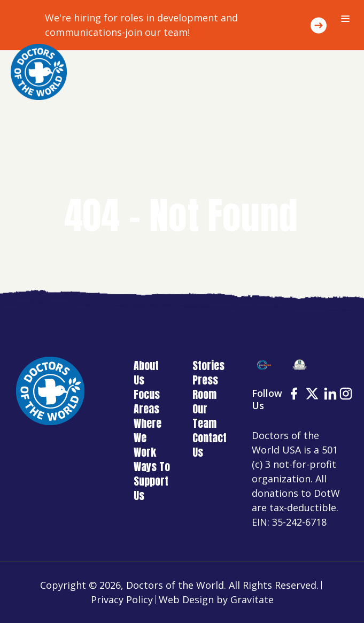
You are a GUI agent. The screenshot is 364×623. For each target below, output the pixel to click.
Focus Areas (147, 402)
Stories (208, 366)
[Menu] (345, 19)
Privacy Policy (122, 599)
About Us (146, 373)
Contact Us (210, 445)
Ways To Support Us (152, 481)
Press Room (205, 387)
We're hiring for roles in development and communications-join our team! (141, 25)
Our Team (204, 416)
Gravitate (252, 599)
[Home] (39, 72)
